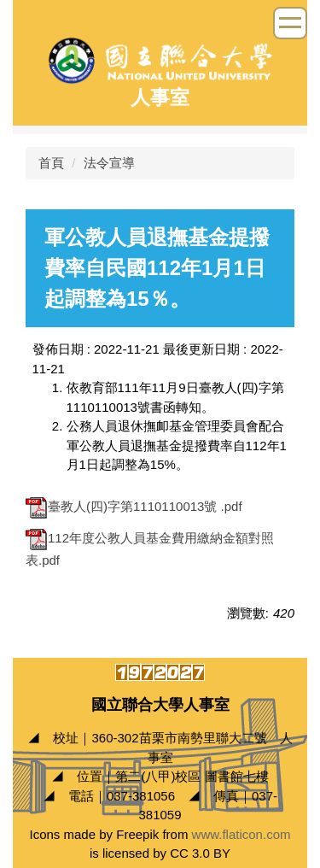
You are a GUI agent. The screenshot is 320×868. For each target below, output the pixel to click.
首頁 (51, 163)
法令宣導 (109, 163)
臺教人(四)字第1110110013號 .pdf (134, 506)
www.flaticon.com (241, 834)
